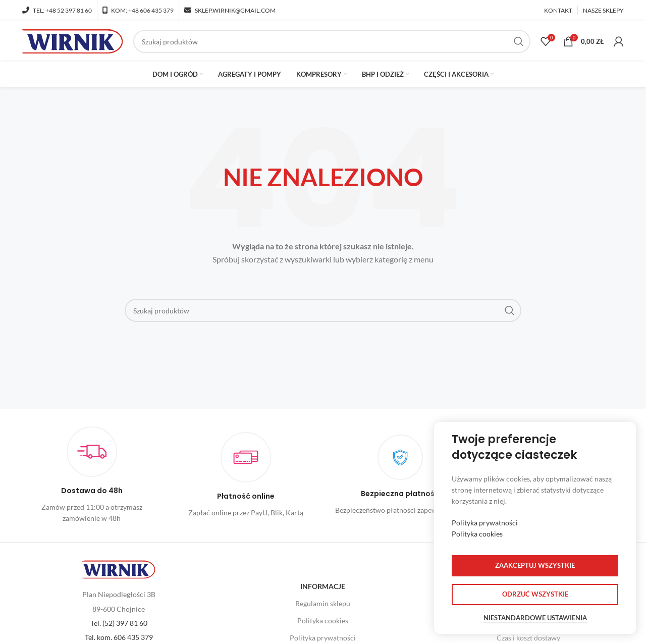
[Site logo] (73, 41)
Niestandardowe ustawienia (535, 618)
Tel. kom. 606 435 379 (119, 637)
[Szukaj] (332, 41)
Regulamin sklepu (323, 603)
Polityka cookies (323, 621)
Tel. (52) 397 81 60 (119, 623)
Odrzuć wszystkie (535, 594)
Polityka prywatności (485, 523)
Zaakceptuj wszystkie (535, 565)
